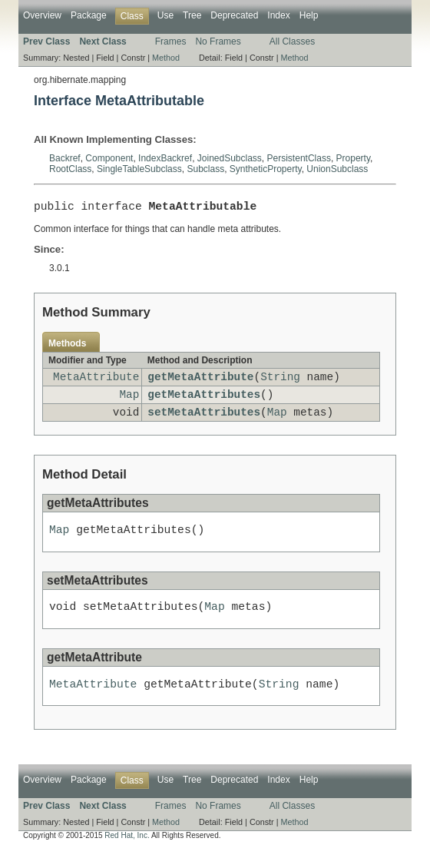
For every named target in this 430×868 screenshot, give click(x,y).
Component (109, 158)
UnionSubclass (337, 169)
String (280, 381)
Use (165, 15)
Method (166, 58)
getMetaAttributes (204, 401)
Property (353, 158)
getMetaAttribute (200, 381)
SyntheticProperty (266, 169)
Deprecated (234, 15)
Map (129, 401)
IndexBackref (165, 158)
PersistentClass (299, 158)
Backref (65, 158)
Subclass (205, 169)
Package (89, 15)
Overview (42, 15)
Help (309, 15)
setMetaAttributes (204, 421)
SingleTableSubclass (139, 169)
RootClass (70, 169)
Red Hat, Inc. (127, 855)
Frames (171, 41)
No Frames (218, 41)
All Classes (292, 41)
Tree (192, 15)
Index (278, 15)
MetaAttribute (96, 381)
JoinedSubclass (230, 158)
